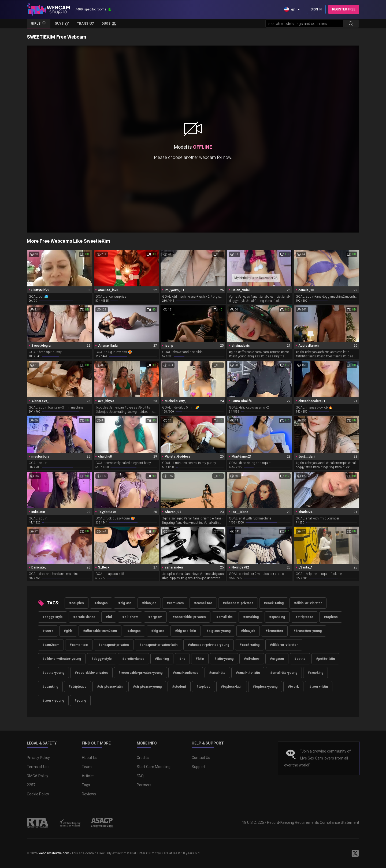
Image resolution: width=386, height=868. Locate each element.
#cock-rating (274, 603)
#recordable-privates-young (140, 673)
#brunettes (274, 631)
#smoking (251, 617)
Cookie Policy (38, 794)
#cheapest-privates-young (209, 645)
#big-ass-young (218, 631)
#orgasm (155, 617)
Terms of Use (38, 767)
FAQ (140, 776)
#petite (300, 659)
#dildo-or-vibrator (308, 603)
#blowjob (149, 603)
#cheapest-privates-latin (158, 645)
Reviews (89, 794)
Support (198, 767)
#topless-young (265, 687)
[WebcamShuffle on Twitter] (355, 853)
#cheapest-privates (238, 603)
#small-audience (186, 673)
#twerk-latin (319, 687)
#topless (331, 617)
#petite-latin (325, 659)
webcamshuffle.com (54, 853)
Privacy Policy (38, 758)
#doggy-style (53, 617)
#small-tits (224, 617)
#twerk (48, 631)
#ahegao (101, 603)
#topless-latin (232, 687)
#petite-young (53, 673)
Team (87, 767)
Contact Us (201, 758)
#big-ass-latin (185, 631)
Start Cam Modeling (154, 767)
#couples (77, 603)
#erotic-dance (84, 617)
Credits (143, 758)
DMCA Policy (38, 776)
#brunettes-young (308, 631)
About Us (90, 758)
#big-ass (125, 603)
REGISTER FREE (344, 9)
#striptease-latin (110, 687)
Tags (86, 785)
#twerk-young (53, 701)
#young (80, 701)
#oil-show (130, 617)
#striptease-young (147, 687)
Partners (144, 785)
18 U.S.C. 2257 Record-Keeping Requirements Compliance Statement (301, 822)
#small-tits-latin (248, 673)
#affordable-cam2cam (100, 631)
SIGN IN (316, 9)
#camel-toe (203, 603)
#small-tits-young (284, 673)
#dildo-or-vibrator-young (62, 659)
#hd (109, 617)
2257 (31, 785)
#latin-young (224, 659)
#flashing (162, 659)
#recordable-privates (189, 617)
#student (179, 687)
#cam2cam (175, 603)
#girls (68, 631)
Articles (88, 776)
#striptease (304, 617)
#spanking (277, 617)
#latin (200, 659)
